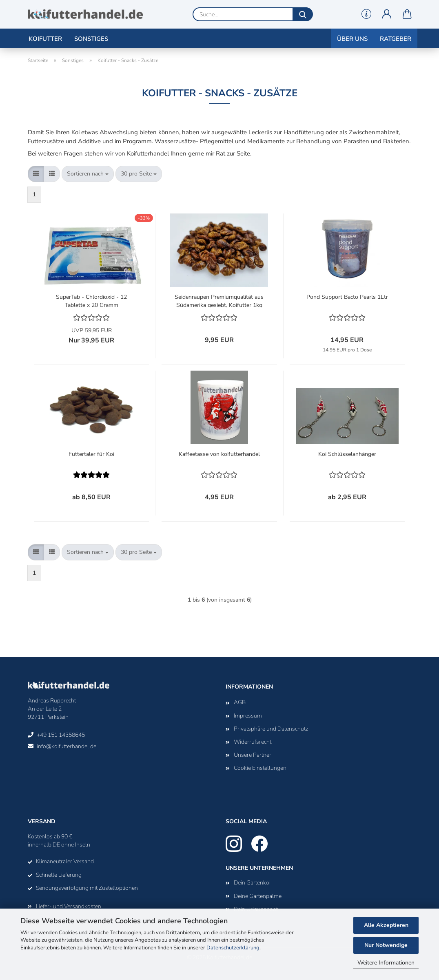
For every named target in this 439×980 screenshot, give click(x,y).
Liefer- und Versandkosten (69, 906)
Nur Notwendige (386, 945)
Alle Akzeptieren (386, 925)
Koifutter (45, 39)
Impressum (248, 716)
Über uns (352, 39)
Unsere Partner (253, 755)
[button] (387, 14)
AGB (240, 702)
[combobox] (88, 174)
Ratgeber (396, 39)
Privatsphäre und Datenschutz (271, 729)
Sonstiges (91, 39)
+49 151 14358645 (61, 735)
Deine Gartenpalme (258, 896)
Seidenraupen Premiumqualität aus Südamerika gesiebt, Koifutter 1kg (219, 300)
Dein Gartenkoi (252, 883)
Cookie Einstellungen (260, 768)
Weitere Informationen (386, 963)
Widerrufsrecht (253, 742)
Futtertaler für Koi (91, 454)
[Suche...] (303, 14)
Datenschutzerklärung (233, 948)
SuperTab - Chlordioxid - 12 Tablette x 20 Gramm (91, 300)
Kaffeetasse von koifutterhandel (219, 454)
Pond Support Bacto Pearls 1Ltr (347, 297)
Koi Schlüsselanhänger (347, 454)
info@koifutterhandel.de (67, 746)
